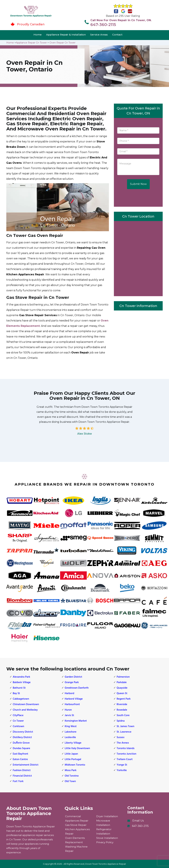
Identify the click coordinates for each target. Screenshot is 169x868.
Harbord (70, 693)
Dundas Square (21, 748)
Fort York (18, 781)
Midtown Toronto (75, 765)
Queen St (122, 693)
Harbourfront (72, 704)
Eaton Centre (20, 759)
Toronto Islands (126, 748)
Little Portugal (73, 759)
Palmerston (123, 677)
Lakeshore (71, 732)
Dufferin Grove (21, 743)
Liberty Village (73, 743)
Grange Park (72, 682)
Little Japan (71, 754)
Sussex (121, 737)
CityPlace (18, 715)
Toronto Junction (127, 754)
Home (38, 35)
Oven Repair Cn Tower (62, 43)
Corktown (19, 726)
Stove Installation (107, 838)
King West (71, 726)
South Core (123, 715)
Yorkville (122, 770)
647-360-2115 (103, 25)
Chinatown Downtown (26, 704)
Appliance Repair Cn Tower (31, 43)
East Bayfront (21, 754)
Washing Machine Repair (76, 849)
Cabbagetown (21, 699)
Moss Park (71, 770)
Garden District (74, 677)
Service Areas (99, 35)
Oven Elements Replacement (75, 840)
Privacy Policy (105, 842)
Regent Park (124, 699)
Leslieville (70, 737)
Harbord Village (74, 699)
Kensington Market (76, 721)
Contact (117, 35)
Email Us (138, 821)
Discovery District (23, 732)
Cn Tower (18, 721)
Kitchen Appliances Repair (77, 831)
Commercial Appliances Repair (77, 818)
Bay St (16, 693)
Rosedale (122, 710)
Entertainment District (26, 765)
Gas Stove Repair (76, 825)
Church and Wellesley (25, 710)
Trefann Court (125, 759)
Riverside (122, 704)
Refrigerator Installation (104, 831)
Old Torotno (72, 776)
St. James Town (126, 726)
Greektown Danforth (77, 688)
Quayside (122, 688)
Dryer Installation (107, 816)
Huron (68, 710)
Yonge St (122, 765)
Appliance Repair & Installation (66, 35)
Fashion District (22, 770)
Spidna (121, 721)
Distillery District (22, 737)
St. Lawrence (124, 732)
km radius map (138, 258)
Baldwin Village (22, 682)
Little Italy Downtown (77, 748)
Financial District (22, 776)
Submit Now (138, 184)
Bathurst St (19, 688)
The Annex (123, 743)
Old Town (70, 781)
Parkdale (122, 682)
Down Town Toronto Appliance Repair (106, 864)
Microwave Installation (103, 823)
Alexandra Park (21, 677)
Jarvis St (69, 715)
